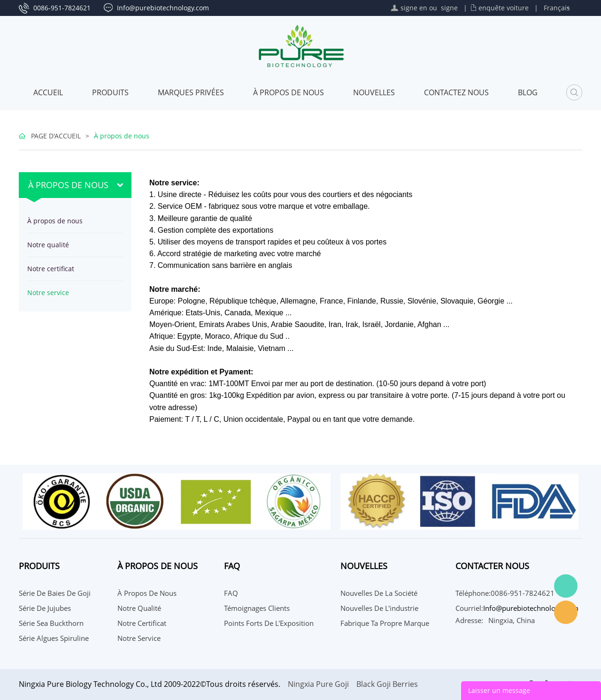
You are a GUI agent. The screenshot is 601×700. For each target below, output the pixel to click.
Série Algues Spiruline (54, 638)
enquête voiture (504, 8)
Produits (110, 92)
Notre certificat (51, 269)
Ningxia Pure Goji (318, 684)
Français (557, 8)
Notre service (48, 293)
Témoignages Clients (257, 608)
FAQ (231, 593)
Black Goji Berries (387, 684)
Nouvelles (374, 92)
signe (449, 8)
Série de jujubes (45, 608)
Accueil (48, 92)
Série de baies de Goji (55, 593)
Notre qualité (48, 245)
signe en (414, 8)
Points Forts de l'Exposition (269, 623)
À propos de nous (289, 92)
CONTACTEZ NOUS (456, 92)
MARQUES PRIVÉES (191, 92)
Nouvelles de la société (379, 593)
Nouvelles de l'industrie (379, 608)
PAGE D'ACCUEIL (56, 136)
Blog (528, 92)
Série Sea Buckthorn (51, 623)
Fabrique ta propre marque (385, 623)
